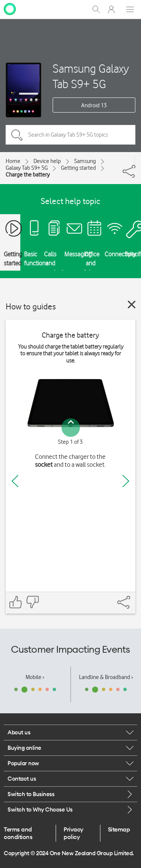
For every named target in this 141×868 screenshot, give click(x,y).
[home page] (10, 9)
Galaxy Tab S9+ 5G (27, 168)
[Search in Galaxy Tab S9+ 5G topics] (70, 135)
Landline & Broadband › (106, 677)
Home (13, 161)
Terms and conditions (18, 833)
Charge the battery (28, 175)
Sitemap (119, 829)
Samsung (85, 161)
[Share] (135, 160)
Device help (47, 161)
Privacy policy (74, 833)
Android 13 (94, 105)
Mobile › (35, 677)
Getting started (78, 168)
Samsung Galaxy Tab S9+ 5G (91, 76)
